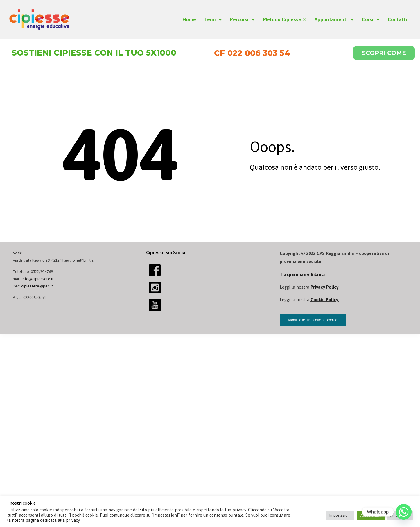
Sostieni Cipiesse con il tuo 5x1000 (94, 53)
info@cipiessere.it (38, 279)
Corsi (371, 20)
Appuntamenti (334, 20)
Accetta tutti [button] (371, 515)
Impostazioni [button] (340, 515)
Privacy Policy (324, 287)
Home (189, 19)
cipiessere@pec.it (37, 286)
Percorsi (242, 20)
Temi (213, 20)
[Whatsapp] (404, 512)
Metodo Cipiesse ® (285, 19)
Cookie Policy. (325, 300)
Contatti (397, 19)
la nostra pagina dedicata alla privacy (44, 520)
